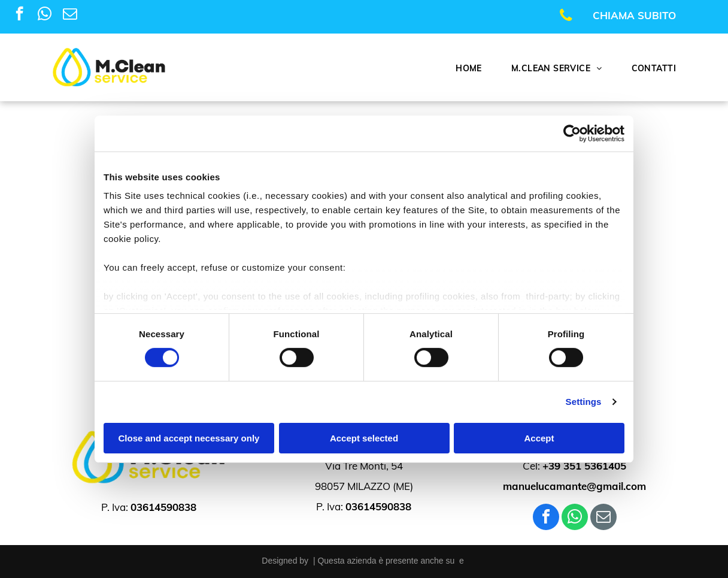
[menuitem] (473, 68)
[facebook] (19, 15)
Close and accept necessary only (189, 438)
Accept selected (364, 438)
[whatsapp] (45, 15)
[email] (70, 15)
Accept (539, 438)
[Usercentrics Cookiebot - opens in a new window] (572, 133)
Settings (584, 402)
